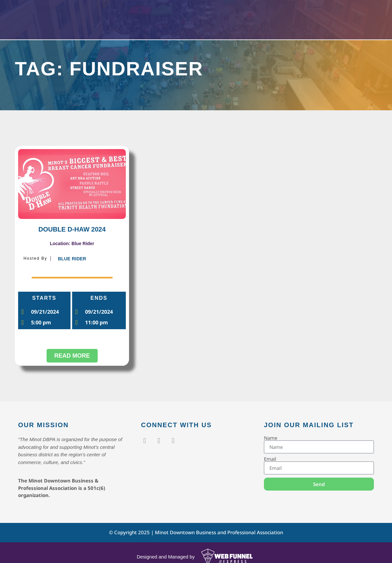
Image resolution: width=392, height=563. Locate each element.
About (242, 18)
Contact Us (278, 18)
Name (271, 438)
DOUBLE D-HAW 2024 (72, 229)
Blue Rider (72, 259)
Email (270, 459)
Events (167, 18)
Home (136, 18)
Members (205, 18)
